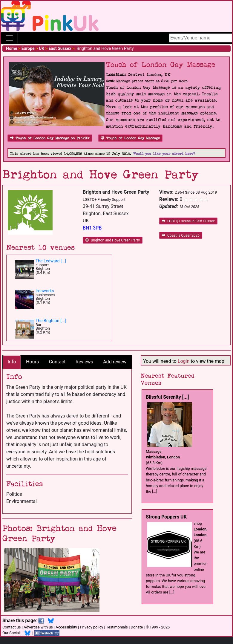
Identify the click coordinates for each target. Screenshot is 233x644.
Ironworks (45, 291)
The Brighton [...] (51, 321)
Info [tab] (12, 362)
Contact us (12, 627)
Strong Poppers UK (166, 517)
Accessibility (66, 627)
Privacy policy (91, 627)
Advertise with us (38, 627)
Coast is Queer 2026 (181, 235)
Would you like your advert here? (164, 154)
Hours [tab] (32, 362)
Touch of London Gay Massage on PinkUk (50, 138)
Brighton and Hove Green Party (113, 240)
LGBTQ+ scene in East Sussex (188, 221)
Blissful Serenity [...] (167, 397)
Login (184, 361)
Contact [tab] (57, 362)
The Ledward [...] (51, 261)
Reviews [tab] (84, 362)
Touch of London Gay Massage (130, 138)
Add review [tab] (115, 362)
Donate (137, 627)
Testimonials (117, 627)
